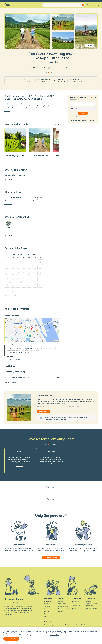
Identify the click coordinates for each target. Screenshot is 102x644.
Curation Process (64, 606)
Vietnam (47, 606)
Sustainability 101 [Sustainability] (64, 609)
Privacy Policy (54, 635)
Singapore (48, 601)
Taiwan (47, 614)
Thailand (47, 609)
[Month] (22, 254)
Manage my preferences (31, 639)
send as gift (77, 121)
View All (89, 46)
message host (43, 411)
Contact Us (90, 601)
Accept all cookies (11, 639)
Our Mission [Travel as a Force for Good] (62, 604)
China (46, 616)
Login (98, 5)
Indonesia (47, 604)
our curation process (51, 557)
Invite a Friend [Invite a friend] (77, 606)
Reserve (83, 113)
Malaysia (47, 611)
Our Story (61, 601)
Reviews (61, 611)
